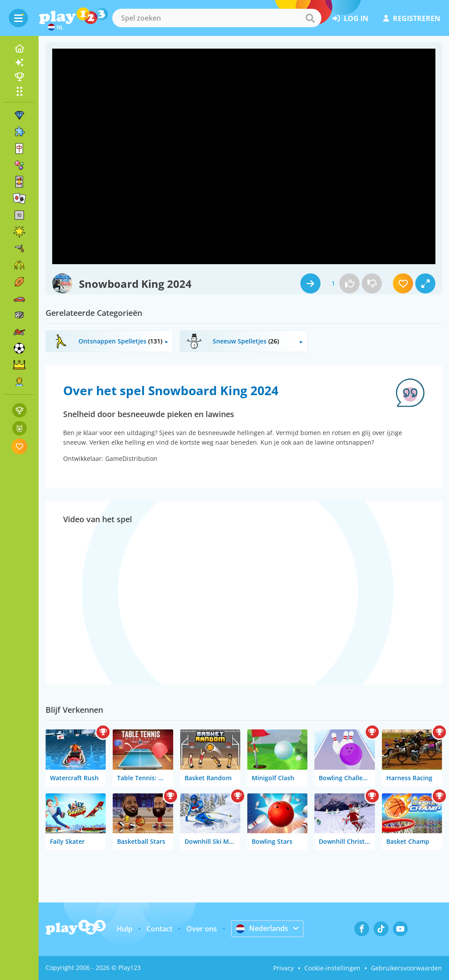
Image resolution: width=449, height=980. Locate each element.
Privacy (283, 968)
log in (350, 18)
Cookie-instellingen (332, 968)
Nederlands (262, 928)
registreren (412, 18)
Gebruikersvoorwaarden (406, 968)
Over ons (202, 929)
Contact (159, 929)
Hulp (125, 929)
